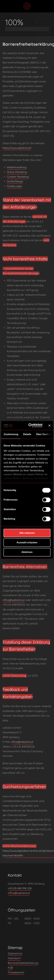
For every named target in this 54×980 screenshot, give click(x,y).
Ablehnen (27, 552)
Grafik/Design (15, 181)
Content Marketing (18, 177)
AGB (10, 968)
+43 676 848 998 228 (20, 888)
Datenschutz (15, 953)
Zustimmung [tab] (11, 434)
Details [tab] (27, 434)
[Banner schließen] (49, 425)
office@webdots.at (14, 600)
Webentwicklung (17, 167)
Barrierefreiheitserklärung (23, 963)
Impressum (14, 958)
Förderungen (14, 186)
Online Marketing (17, 172)
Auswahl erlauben (27, 543)
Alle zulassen (27, 533)
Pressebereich (16, 972)
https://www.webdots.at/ (17, 148)
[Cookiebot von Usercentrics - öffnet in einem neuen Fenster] (31, 426)
